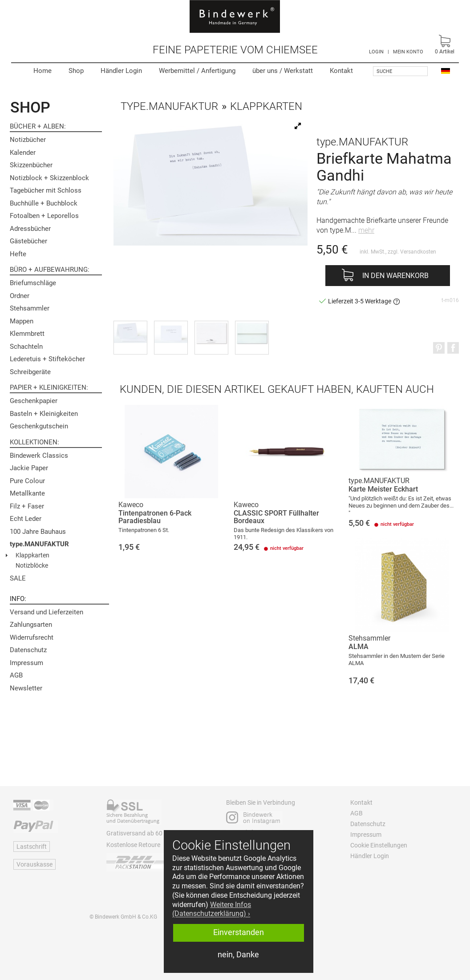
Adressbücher (30, 229)
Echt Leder (26, 519)
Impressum (26, 663)
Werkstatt (283, 71)
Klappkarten (32, 555)
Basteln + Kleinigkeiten (44, 414)
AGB (16, 675)
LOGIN (376, 52)
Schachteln (26, 347)
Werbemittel (197, 71)
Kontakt (341, 71)
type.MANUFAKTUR (39, 544)
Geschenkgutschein (39, 426)
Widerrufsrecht (32, 637)
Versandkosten (418, 252)
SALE (18, 578)
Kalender (23, 153)
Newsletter (26, 688)
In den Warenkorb (395, 276)
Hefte (18, 254)
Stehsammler (30, 308)
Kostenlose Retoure (133, 845)
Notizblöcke (32, 565)
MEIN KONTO (408, 52)
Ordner (20, 296)
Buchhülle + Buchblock (44, 203)
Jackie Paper (29, 468)
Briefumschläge (33, 283)
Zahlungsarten (31, 625)
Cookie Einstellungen (379, 845)
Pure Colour (27, 481)
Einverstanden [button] (239, 932)
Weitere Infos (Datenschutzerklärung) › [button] (212, 909)
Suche (384, 71)
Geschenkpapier (34, 401)
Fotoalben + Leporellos (44, 216)
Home (43, 71)
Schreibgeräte (30, 372)
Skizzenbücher (31, 165)
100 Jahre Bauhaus (38, 532)
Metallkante (27, 493)
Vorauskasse (34, 864)
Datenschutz (28, 650)
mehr (366, 230)
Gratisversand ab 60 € (137, 833)
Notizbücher (28, 140)
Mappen (22, 321)
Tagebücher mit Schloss (46, 190)
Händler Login (121, 71)
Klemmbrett (27, 334)
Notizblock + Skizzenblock (49, 178)
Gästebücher (28, 241)
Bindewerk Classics (39, 456)
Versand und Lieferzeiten (47, 612)
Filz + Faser (27, 506)
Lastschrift (32, 847)
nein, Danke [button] (238, 955)
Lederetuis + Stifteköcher (47, 359)
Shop (76, 71)
